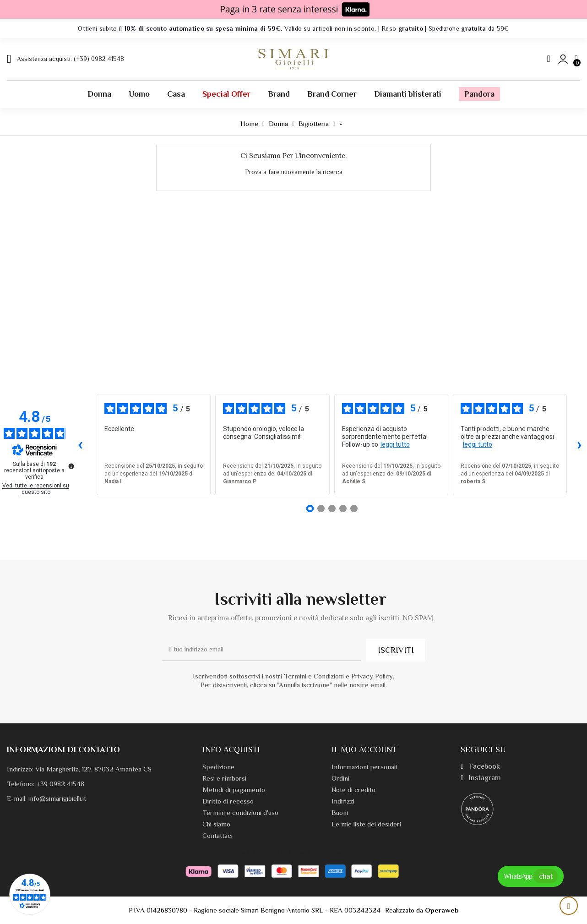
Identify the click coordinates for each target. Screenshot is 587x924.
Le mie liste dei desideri (366, 824)
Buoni (340, 812)
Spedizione (218, 767)
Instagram (481, 778)
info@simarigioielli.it (57, 798)
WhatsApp (531, 876)
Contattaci (217, 835)
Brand (279, 94)
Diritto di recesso (228, 801)
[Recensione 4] (343, 508)
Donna (99, 94)
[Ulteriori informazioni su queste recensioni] (71, 465)
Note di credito (353, 790)
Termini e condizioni (337, 853)
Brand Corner (332, 94)
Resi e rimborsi (224, 778)
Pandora (479, 94)
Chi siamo (216, 824)
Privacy (302, 853)
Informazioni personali (364, 767)
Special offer (226, 94)
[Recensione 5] (354, 508)
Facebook (480, 766)
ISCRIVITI (396, 650)
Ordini (340, 778)
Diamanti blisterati (408, 94)
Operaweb (442, 910)
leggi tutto (395, 444)
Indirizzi (343, 801)
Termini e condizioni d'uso (240, 812)
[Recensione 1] (310, 508)
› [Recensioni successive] (579, 444)
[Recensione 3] (332, 508)
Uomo (139, 94)
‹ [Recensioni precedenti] (80, 444)
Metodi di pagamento (234, 790)
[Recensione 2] (321, 508)
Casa (176, 94)
